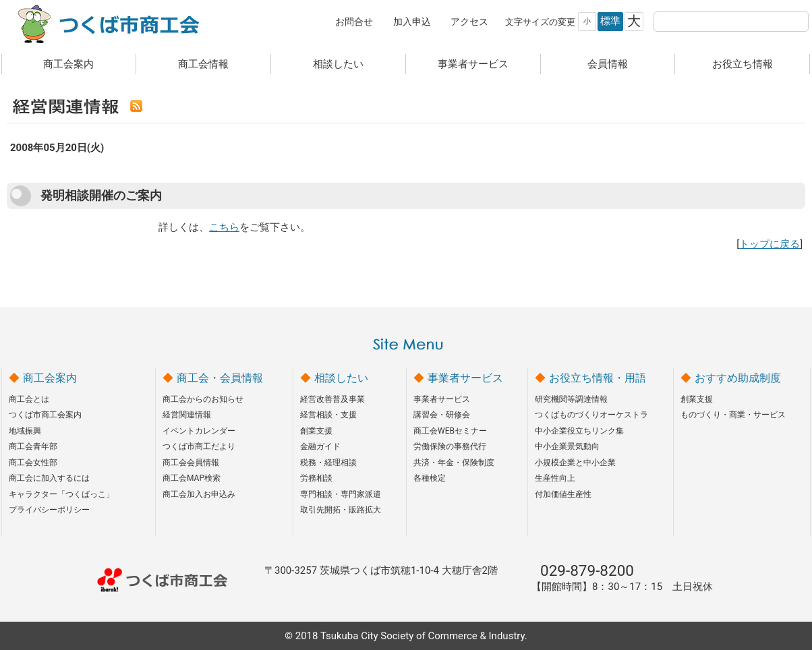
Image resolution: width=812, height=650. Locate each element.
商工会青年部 (33, 446)
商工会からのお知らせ (203, 399)
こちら (224, 227)
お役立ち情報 (743, 64)
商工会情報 (203, 64)
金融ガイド (320, 446)
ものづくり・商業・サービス (733, 415)
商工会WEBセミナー (450, 431)
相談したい (338, 64)
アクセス (469, 22)
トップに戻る (770, 244)
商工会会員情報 (191, 463)
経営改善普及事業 (332, 399)
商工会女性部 (33, 463)
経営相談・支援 (328, 415)
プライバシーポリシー (49, 510)
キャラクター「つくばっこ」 (61, 494)
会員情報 (608, 64)
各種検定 (430, 478)
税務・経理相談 (328, 463)
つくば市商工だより (199, 446)
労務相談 (316, 478)
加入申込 (412, 22)
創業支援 (316, 431)
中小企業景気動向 (567, 446)
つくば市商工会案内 (45, 415)
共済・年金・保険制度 (454, 463)
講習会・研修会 (442, 415)
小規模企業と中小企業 (575, 463)
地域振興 (25, 431)
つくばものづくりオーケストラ (591, 415)
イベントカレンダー (199, 431)
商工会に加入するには (49, 478)
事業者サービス (473, 64)
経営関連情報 (187, 415)
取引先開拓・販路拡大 (341, 510)
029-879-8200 (587, 570)
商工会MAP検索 (192, 478)
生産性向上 (555, 478)
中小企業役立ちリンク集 (579, 431)
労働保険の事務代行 (450, 446)
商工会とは (29, 399)
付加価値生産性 (563, 494)
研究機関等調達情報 (571, 399)
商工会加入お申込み (199, 494)
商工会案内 (68, 64)
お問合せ (354, 22)
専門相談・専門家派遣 (341, 494)
